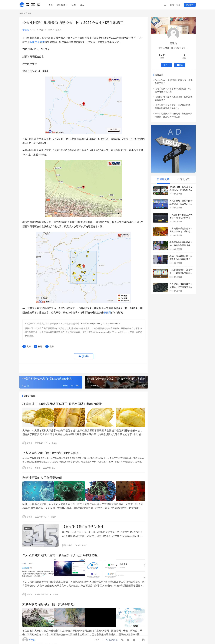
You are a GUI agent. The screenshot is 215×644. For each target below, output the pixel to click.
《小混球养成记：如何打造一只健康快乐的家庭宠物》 (181, 273)
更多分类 (61, 5)
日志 (82, 5)
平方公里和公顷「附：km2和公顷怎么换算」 (52, 453)
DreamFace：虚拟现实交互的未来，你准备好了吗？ (181, 190)
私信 (180, 65)
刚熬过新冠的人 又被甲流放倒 (42, 478)
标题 (32, 42)
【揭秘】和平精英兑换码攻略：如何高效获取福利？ (181, 218)
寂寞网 (107, 313)
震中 (42, 42)
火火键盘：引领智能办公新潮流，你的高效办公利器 (181, 287)
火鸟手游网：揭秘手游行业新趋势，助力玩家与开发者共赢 (181, 204)
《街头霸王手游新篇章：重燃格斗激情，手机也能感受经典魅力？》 (181, 231)
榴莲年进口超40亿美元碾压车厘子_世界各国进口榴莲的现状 (62, 404)
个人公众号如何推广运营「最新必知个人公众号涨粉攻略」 (61, 555)
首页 (51, 5)
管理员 (26, 30)
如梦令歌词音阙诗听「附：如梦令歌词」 (49, 604)
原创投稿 (190, 5)
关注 (167, 65)
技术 (74, 5)
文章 (37, 42)
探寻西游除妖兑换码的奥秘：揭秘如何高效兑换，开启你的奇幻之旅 (181, 245)
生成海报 (112, 640)
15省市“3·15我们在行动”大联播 (83, 526)
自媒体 (59, 30)
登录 (172, 5)
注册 (179, 5)
